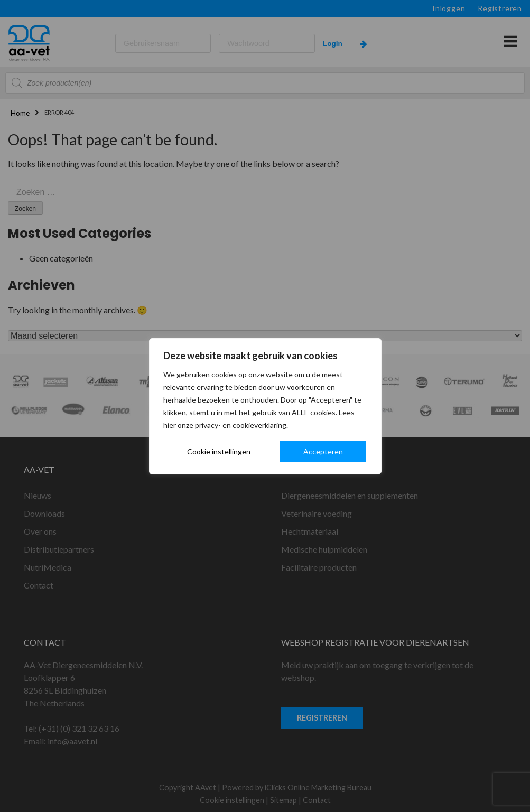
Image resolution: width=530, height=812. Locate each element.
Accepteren (323, 451)
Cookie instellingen (219, 451)
